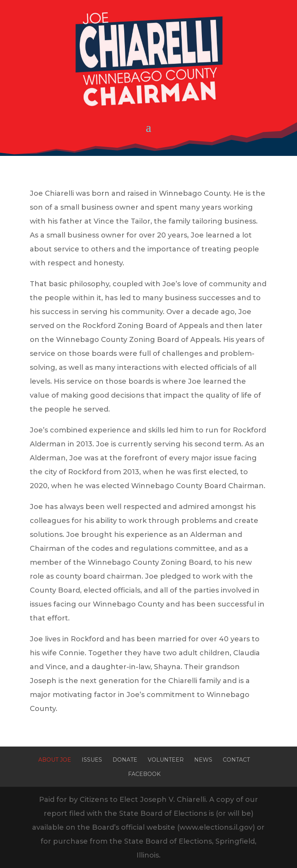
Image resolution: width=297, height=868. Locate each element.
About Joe (55, 760)
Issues (92, 760)
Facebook (144, 774)
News (203, 760)
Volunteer (166, 760)
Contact (236, 760)
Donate (125, 760)
